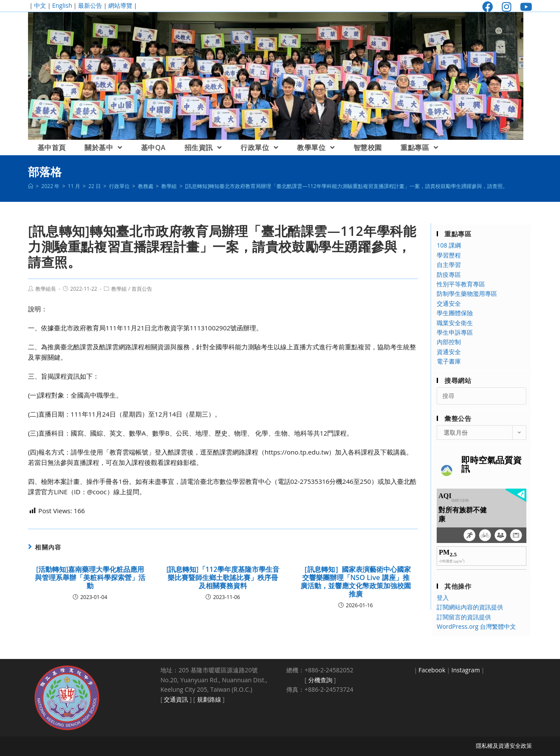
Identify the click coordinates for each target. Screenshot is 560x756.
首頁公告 (142, 289)
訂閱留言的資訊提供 (464, 617)
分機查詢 (320, 680)
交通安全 (449, 303)
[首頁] (31, 186)
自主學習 (449, 265)
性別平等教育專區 (461, 284)
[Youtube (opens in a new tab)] (524, 7)
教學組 (119, 289)
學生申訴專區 (455, 332)
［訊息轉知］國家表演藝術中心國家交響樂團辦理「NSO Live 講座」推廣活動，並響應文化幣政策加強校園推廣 (356, 582)
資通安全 (449, 352)
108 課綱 (449, 245)
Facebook (432, 670)
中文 (40, 5)
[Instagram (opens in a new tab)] (507, 7)
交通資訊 (176, 699)
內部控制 (449, 342)
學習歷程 (449, 255)
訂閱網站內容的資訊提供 (470, 607)
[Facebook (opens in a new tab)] (488, 7)
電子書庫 (449, 361)
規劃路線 (209, 699)
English (62, 5)
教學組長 (46, 289)
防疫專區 (449, 274)
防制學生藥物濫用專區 (467, 293)
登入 (443, 598)
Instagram (466, 670)
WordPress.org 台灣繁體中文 (476, 626)
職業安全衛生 (455, 323)
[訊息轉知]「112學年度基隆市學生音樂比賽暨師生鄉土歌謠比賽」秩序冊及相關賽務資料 (223, 578)
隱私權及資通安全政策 (504, 746)
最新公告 (90, 5)
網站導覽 (120, 5)
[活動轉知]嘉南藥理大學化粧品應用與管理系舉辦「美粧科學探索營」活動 (90, 578)
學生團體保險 (455, 313)
